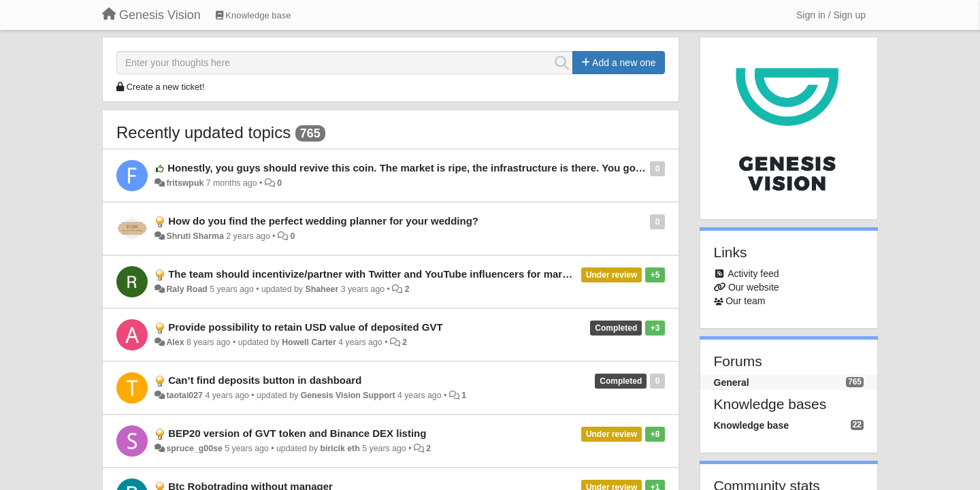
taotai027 (184, 395)
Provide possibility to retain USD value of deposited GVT (305, 327)
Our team (745, 301)
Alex (175, 342)
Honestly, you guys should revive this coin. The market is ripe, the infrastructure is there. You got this (414, 168)
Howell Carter (309, 342)
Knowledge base (751, 425)
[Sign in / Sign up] (831, 15)
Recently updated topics (203, 132)
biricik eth (340, 448)
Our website (754, 287)
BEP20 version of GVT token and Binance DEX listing (297, 433)
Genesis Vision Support (348, 395)
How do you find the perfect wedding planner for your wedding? (323, 221)
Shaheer (322, 289)
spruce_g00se (194, 448)
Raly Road (186, 289)
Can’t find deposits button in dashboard (265, 380)
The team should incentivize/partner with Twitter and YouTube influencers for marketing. (381, 274)
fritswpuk (185, 183)
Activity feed (753, 274)
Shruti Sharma (195, 236)
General (732, 382)
